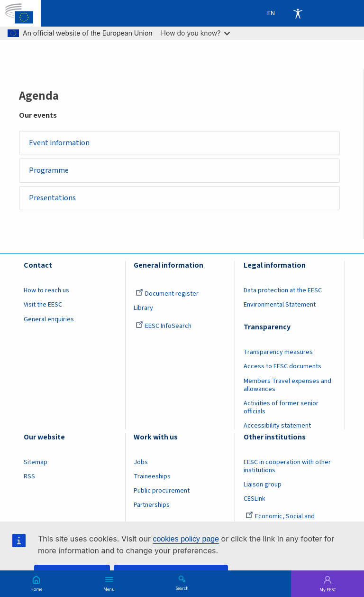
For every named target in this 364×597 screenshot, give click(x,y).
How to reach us (46, 291)
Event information (60, 143)
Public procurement (162, 491)
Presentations (53, 198)
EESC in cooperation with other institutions (287, 466)
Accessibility (298, 13)
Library (143, 308)
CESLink (255, 499)
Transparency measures (278, 353)
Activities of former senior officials (281, 407)
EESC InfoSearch (164, 326)
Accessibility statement (277, 426)
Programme (49, 170)
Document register (167, 294)
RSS (29, 476)
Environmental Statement (280, 305)
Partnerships (152, 505)
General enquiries (49, 319)
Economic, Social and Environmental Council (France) (288, 521)
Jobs (141, 462)
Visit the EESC (43, 305)
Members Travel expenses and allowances (287, 385)
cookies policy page (186, 539)
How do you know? (196, 33)
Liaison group (263, 485)
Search (182, 588)
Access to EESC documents (282, 367)
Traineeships (152, 476)
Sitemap (36, 462)
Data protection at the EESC (283, 291)
